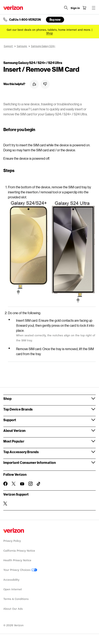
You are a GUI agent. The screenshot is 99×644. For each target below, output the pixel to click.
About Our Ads (13, 609)
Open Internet (13, 589)
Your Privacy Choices (20, 570)
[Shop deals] (49, 33)
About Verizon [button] (15, 430)
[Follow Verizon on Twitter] (14, 484)
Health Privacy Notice (17, 560)
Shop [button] (7, 399)
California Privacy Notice (19, 551)
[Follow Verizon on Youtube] (22, 484)
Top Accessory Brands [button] (21, 452)
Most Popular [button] (14, 441)
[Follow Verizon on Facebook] (5, 484)
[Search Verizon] (66, 8)
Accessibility (11, 580)
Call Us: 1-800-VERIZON (25, 20)
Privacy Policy (12, 541)
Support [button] (10, 420)
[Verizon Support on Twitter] (5, 504)
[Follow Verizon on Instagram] (30, 484)
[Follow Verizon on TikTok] (39, 484)
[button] (34, 84)
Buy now (55, 20)
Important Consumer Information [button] (30, 462)
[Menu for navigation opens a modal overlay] (94, 8)
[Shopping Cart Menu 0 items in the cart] (84, 8)
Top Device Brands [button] (18, 409)
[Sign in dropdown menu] (75, 8)
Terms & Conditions (16, 599)
